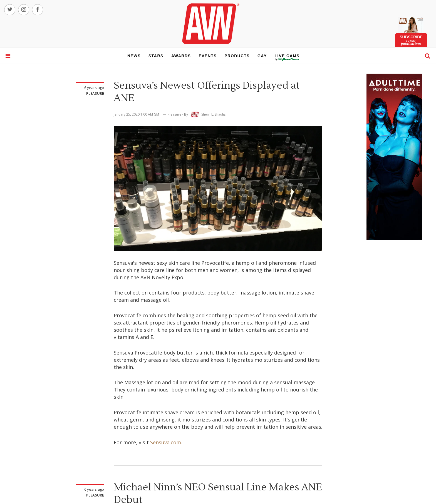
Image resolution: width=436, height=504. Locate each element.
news (134, 56)
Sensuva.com (166, 442)
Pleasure (95, 93)
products (237, 56)
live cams (287, 59)
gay (262, 56)
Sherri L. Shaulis (213, 114)
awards (181, 56)
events (208, 56)
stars (156, 56)
